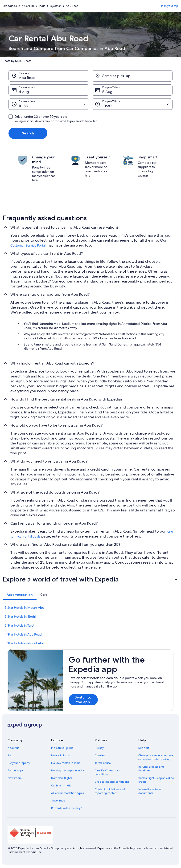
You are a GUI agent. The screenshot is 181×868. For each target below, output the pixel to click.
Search (28, 133)
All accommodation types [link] (68, 793)
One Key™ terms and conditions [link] (108, 772)
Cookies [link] (100, 755)
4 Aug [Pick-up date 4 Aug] (24, 92)
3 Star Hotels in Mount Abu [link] (24, 608)
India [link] (42, 6)
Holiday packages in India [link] (68, 770)
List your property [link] (19, 763)
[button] (90, 579)
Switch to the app (83, 700)
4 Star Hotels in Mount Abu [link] (24, 643)
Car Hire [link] (29, 6)
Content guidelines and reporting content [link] (110, 791)
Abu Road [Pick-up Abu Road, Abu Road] (27, 78)
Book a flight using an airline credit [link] (156, 780)
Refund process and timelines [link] (151, 769)
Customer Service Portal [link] (28, 245)
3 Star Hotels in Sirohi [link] (20, 617)
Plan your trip (170, 6)
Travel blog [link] (58, 801)
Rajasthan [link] (56, 6)
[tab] (20, 595)
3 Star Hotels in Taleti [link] (20, 625)
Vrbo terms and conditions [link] (112, 782)
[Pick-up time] (49, 104)
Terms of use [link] (103, 763)
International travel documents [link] (150, 791)
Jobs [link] (11, 755)
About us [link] (13, 748)
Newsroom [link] (15, 778)
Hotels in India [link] (60, 755)
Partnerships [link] (15, 770)
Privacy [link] (99, 748)
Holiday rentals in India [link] (66, 763)
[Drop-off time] (132, 104)
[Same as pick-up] (132, 76)
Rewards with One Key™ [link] (67, 808)
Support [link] (144, 748)
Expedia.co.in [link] (11, 6)
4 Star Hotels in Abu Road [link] (23, 634)
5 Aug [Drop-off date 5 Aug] (107, 92)
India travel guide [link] (62, 748)
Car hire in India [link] (61, 786)
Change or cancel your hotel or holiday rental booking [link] (156, 757)
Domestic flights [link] (62, 778)
